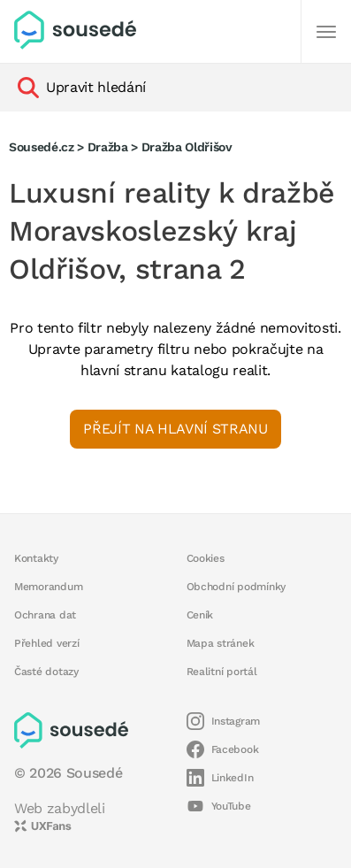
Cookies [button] (206, 558)
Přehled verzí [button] (47, 643)
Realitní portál (222, 672)
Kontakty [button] (36, 558)
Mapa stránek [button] (221, 643)
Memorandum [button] (48, 587)
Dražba (108, 147)
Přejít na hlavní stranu (175, 429)
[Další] (326, 32)
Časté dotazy (46, 672)
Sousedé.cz (42, 147)
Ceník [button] (200, 615)
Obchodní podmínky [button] (237, 587)
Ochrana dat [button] (45, 615)
